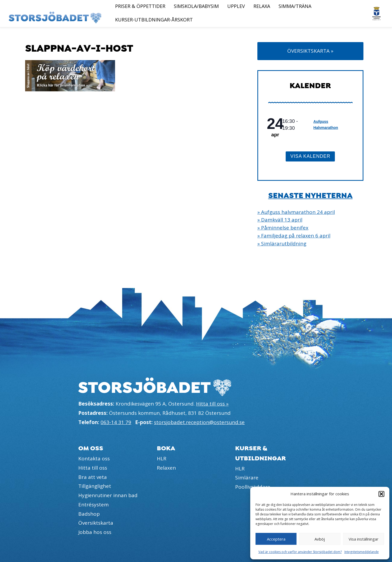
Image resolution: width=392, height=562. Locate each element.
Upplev (236, 6)
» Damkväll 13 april (280, 220)
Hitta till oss (93, 468)
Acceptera (276, 539)
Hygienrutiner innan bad (108, 495)
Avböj (320, 539)
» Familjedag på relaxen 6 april (294, 236)
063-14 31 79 (116, 422)
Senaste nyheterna (310, 196)
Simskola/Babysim (196, 6)
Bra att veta (93, 477)
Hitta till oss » (212, 404)
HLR (162, 458)
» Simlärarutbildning (282, 244)
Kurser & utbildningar (261, 453)
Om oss (91, 448)
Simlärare (247, 478)
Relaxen (166, 468)
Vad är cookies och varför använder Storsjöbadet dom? (300, 552)
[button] (381, 494)
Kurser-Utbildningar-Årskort (154, 20)
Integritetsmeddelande (362, 552)
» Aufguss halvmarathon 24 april (296, 212)
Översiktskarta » (310, 51)
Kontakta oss (94, 458)
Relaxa (262, 6)
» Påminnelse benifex (283, 228)
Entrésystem (94, 505)
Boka (166, 448)
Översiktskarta (96, 523)
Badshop (89, 514)
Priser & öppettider (140, 6)
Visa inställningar (364, 539)
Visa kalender (310, 156)
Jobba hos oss (95, 532)
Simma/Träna (295, 6)
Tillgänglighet (95, 486)
